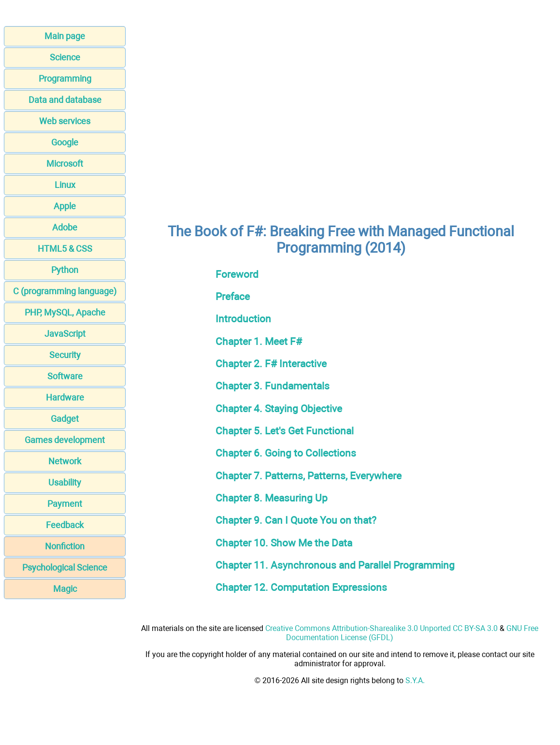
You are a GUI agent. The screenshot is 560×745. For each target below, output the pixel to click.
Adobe (65, 227)
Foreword (237, 274)
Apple (65, 206)
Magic (65, 589)
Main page (65, 36)
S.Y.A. (415, 681)
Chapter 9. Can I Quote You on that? (296, 520)
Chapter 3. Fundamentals (273, 386)
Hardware (65, 397)
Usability (65, 482)
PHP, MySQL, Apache (65, 312)
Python (65, 270)
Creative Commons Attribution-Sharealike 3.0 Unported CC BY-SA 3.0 (381, 628)
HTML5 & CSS (65, 249)
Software (65, 376)
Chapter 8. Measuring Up (272, 498)
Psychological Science (65, 567)
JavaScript (65, 334)
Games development (65, 440)
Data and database (65, 100)
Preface (233, 296)
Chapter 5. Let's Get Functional (285, 431)
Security (65, 355)
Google (65, 142)
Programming (65, 79)
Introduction (243, 319)
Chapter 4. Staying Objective (279, 408)
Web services (65, 121)
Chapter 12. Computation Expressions (301, 587)
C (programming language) (65, 291)
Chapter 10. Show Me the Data (284, 543)
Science (65, 57)
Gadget (65, 419)
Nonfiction (65, 546)
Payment (65, 504)
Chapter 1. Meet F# (259, 341)
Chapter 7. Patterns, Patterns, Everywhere (309, 476)
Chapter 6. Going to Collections (286, 453)
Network (65, 461)
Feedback (65, 525)
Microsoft (65, 164)
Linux (65, 185)
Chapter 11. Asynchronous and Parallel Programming (335, 565)
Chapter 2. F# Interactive (271, 364)
